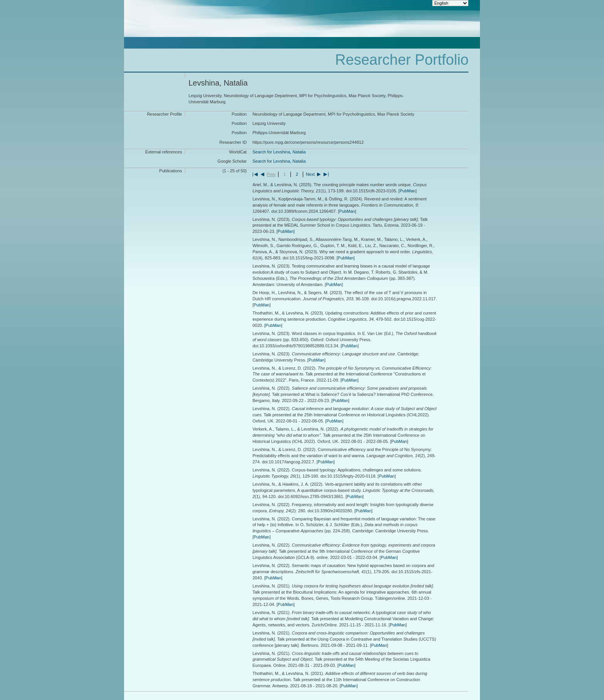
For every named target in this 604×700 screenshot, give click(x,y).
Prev (271, 174)
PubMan (407, 191)
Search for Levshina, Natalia (279, 152)
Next (310, 174)
